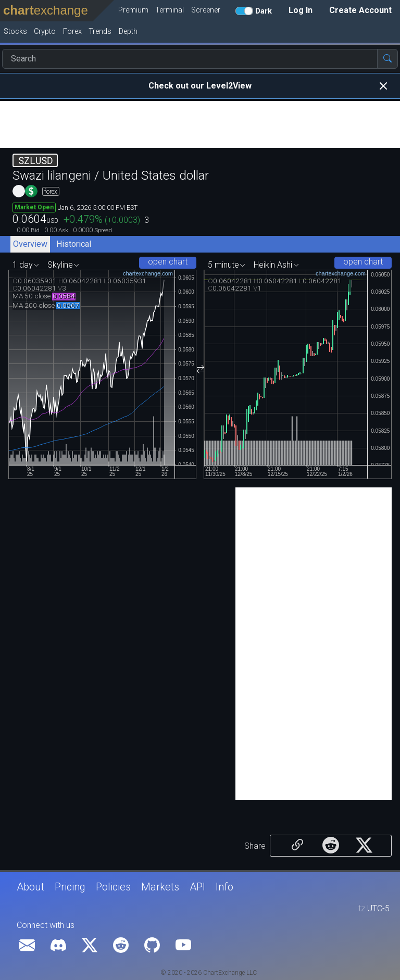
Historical (74, 244)
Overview (30, 244)
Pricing (70, 887)
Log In (301, 10)
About (30, 887)
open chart (168, 262)
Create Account (360, 10)
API (197, 887)
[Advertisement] (200, 124)
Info (224, 887)
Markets (160, 887)
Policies (113, 887)
